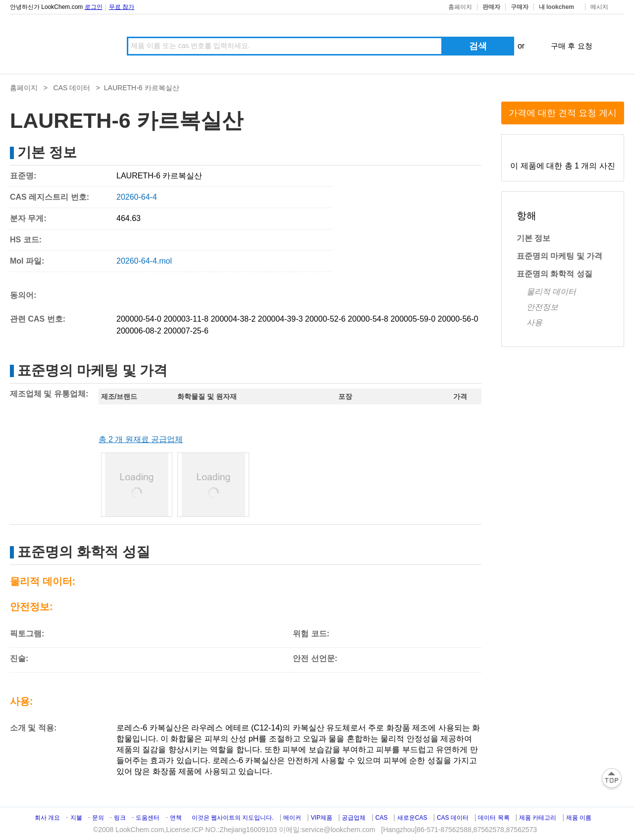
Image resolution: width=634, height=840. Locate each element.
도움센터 (148, 818)
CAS (382, 818)
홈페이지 (460, 7)
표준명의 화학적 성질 (555, 274)
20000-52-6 (325, 319)
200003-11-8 (186, 319)
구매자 (520, 7)
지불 (76, 818)
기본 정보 (533, 238)
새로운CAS (412, 818)
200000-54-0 (139, 319)
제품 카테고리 (538, 818)
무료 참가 (122, 7)
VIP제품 (322, 818)
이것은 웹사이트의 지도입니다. (233, 818)
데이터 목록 (494, 818)
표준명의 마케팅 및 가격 (559, 256)
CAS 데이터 (72, 88)
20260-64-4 (137, 197)
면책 (176, 818)
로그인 (94, 7)
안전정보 (542, 307)
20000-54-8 (368, 319)
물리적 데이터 (551, 292)
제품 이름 (579, 818)
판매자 (491, 7)
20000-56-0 (458, 319)
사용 (534, 322)
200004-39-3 (281, 319)
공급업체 (354, 818)
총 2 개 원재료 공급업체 (141, 439)
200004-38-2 (233, 319)
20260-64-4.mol (144, 261)
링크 (120, 818)
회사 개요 (47, 818)
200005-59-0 (413, 319)
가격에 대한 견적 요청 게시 (563, 113)
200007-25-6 (186, 331)
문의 (99, 818)
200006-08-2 (139, 331)
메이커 (292, 818)
